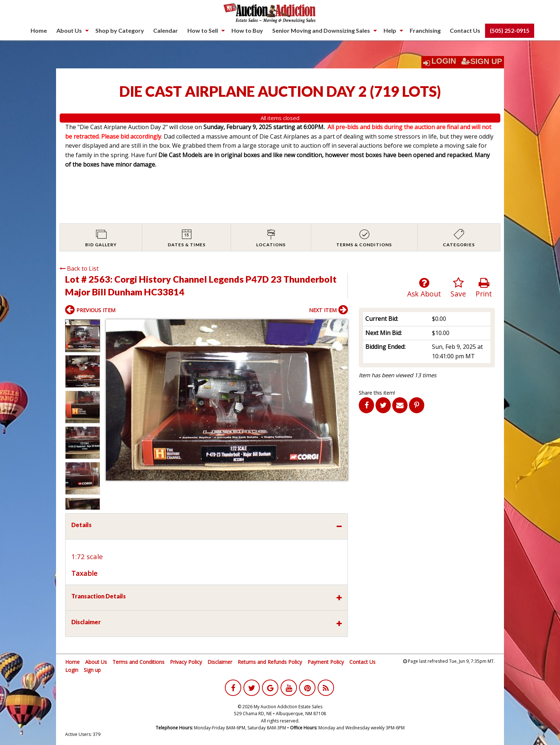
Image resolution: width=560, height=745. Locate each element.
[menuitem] (39, 31)
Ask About (424, 288)
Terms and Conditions (138, 662)
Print (484, 288)
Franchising (425, 30)
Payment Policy (326, 662)
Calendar (166, 30)
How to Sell (203, 30)
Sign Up (482, 61)
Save (458, 288)
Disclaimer (220, 662)
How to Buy (247, 30)
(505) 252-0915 (510, 30)
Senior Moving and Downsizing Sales (321, 30)
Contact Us (465, 30)
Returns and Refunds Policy (270, 662)
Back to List (79, 268)
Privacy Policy (186, 662)
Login (444, 61)
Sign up (92, 670)
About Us (69, 30)
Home (39, 30)
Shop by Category (120, 30)
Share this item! (377, 393)
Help (390, 30)
